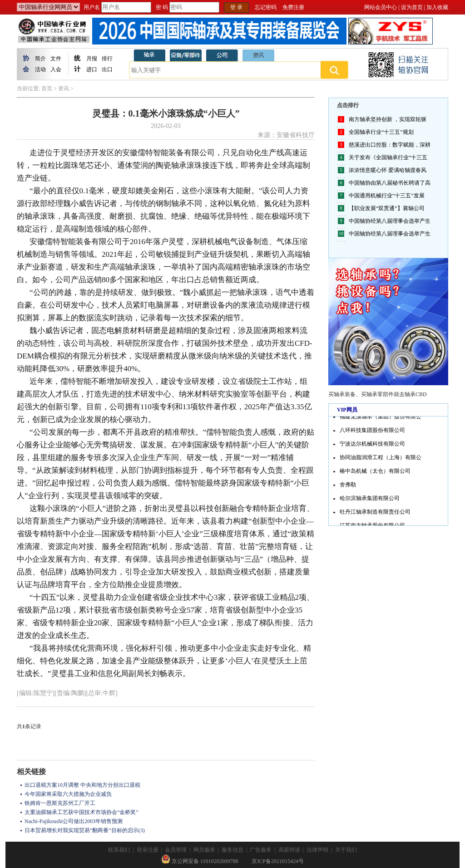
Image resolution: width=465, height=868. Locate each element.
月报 (92, 59)
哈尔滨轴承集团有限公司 (370, 499)
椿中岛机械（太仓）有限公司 (375, 472)
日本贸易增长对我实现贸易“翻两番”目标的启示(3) (85, 830)
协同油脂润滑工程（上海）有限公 (381, 458)
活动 (40, 69)
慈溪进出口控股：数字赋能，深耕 (390, 145)
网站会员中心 (381, 7)
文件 (56, 59)
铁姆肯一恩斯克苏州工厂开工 (60, 803)
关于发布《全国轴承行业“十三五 (388, 157)
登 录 (236, 7)
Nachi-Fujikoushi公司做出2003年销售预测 (74, 821)
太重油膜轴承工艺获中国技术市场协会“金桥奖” (82, 812)
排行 (107, 59)
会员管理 (176, 850)
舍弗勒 (348, 485)
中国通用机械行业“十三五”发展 (387, 196)
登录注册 (148, 850)
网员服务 (204, 850)
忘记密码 (266, 7)
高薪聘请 (289, 850)
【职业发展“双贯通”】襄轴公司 (387, 208)
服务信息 (232, 850)
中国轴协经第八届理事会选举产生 (390, 221)
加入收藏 (437, 7)
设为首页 (412, 7)
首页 (47, 88)
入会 (56, 69)
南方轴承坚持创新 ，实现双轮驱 (388, 119)
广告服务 (261, 850)
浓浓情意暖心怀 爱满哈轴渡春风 (388, 170)
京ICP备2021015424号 (278, 861)
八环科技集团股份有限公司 (372, 431)
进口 (92, 69)
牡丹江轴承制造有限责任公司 (375, 513)
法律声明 (317, 850)
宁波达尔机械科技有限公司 (372, 445)
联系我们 (119, 850)
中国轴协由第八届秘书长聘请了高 (390, 183)
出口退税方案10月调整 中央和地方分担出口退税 (82, 785)
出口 (107, 69)
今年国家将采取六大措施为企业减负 (68, 794)
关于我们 (346, 850)
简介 (40, 59)
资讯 (64, 88)
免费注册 (293, 7)
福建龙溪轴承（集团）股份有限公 (381, 417)
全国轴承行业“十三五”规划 (381, 132)
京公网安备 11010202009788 (200, 861)
